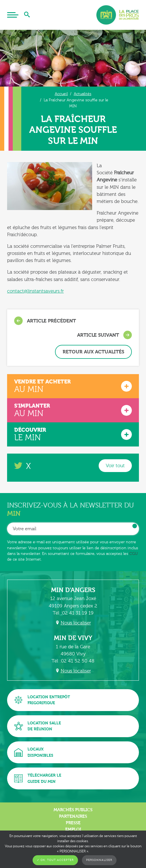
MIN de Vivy (73, 638)
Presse (73, 823)
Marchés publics (73, 810)
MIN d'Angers (73, 590)
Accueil (61, 94)
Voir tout (115, 466)
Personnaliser (99, 860)
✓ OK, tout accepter (55, 860)
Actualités (82, 94)
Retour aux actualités (93, 352)
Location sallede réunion (38, 726)
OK (135, 526)
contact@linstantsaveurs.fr (35, 291)
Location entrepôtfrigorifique (42, 700)
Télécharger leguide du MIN (38, 778)
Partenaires (73, 816)
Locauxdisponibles (34, 752)
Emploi (73, 829)
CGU (134, 554)
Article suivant (104, 335)
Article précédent (45, 321)
